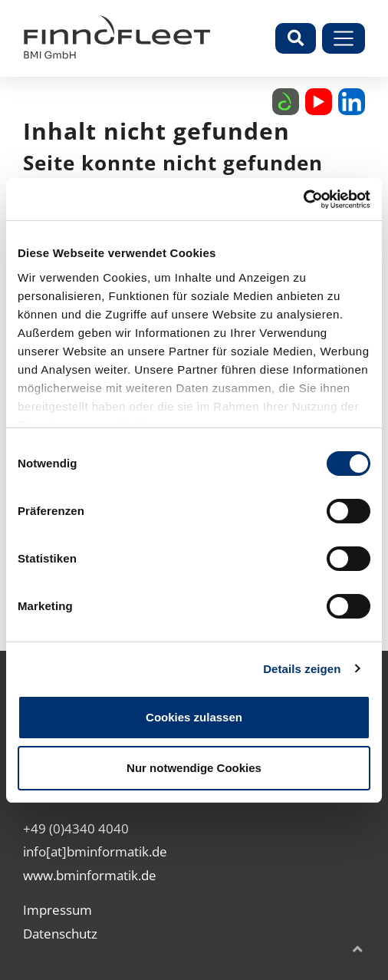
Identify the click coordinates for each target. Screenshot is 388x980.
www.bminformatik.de (90, 875)
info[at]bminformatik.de (95, 851)
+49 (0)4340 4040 (76, 828)
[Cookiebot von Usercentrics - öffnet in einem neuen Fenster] (303, 200)
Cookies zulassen (194, 717)
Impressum (58, 910)
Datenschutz (60, 934)
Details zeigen (302, 669)
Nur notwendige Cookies (194, 768)
